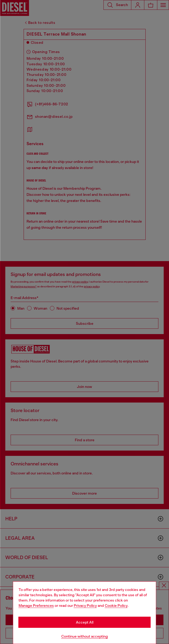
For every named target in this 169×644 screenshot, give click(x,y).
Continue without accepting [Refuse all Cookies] (85, 636)
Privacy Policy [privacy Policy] (85, 606)
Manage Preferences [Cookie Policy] (36, 606)
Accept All (85, 622)
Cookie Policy (116, 606)
